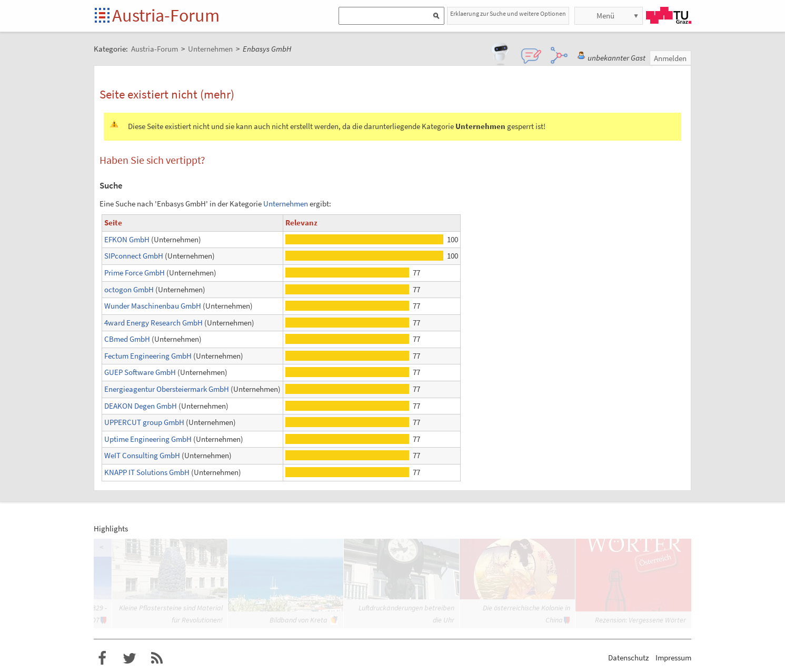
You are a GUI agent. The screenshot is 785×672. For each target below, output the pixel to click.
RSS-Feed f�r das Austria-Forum (157, 658)
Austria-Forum (166, 15)
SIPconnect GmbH (134, 256)
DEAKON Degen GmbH (141, 406)
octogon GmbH (129, 289)
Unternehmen (286, 204)
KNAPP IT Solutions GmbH (147, 472)
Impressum (673, 658)
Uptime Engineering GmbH (148, 439)
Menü (605, 16)
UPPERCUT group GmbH (144, 422)
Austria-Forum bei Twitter (130, 658)
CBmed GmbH (127, 339)
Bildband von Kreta (299, 620)
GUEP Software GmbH (140, 372)
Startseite (103, 16)
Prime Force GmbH (135, 273)
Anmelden (670, 58)
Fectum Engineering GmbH (148, 356)
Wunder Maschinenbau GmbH (153, 306)
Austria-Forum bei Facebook (102, 658)
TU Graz (669, 15)
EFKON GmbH (127, 239)
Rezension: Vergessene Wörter (640, 620)
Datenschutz (628, 658)
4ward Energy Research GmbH (153, 323)
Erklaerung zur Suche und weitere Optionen (508, 13)
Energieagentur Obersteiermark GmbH (167, 389)
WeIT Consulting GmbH (142, 455)
